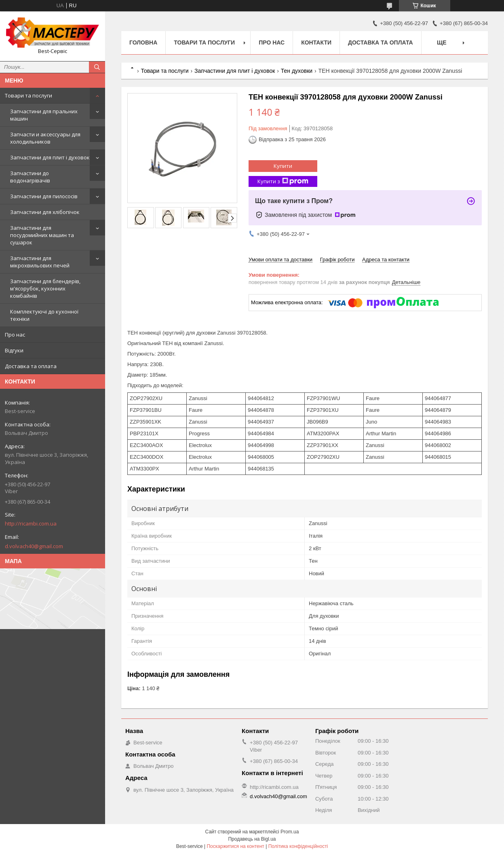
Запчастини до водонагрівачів (30, 177)
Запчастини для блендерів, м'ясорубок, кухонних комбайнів (45, 288)
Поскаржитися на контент (235, 846)
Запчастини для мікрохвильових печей (40, 262)
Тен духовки (297, 71)
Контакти (316, 42)
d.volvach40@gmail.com (34, 546)
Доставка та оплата (31, 366)
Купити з (283, 181)
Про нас (15, 335)
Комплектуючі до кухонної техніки (44, 315)
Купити (283, 166)
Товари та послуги (28, 95)
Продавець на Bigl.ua (252, 839)
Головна (143, 42)
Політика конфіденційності (298, 846)
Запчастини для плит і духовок (50, 157)
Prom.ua (290, 832)
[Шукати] (97, 67)
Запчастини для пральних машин (44, 115)
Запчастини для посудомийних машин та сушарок (42, 235)
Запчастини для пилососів (44, 196)
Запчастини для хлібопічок (45, 212)
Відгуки (14, 350)
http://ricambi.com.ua (31, 523)
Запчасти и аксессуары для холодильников (45, 138)
